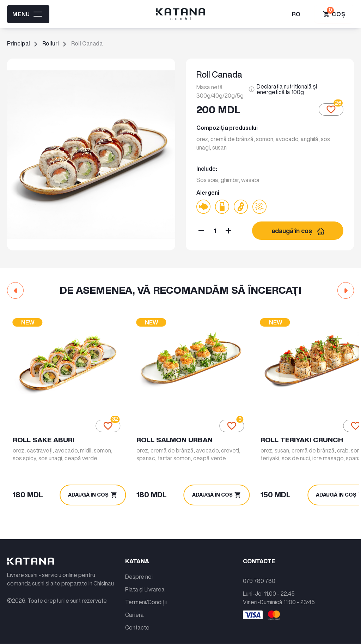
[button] (15, 290)
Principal (19, 43)
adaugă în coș (298, 231)
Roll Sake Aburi (44, 434)
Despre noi (139, 571)
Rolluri (51, 43)
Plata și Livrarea (145, 584)
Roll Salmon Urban (169, 434)
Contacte (137, 622)
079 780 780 (259, 576)
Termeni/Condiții (146, 597)
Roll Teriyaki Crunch (289, 434)
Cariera (134, 609)
